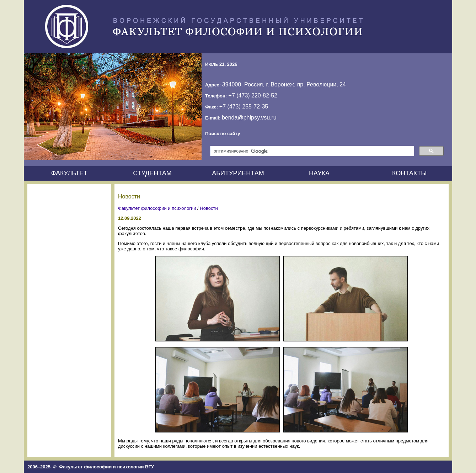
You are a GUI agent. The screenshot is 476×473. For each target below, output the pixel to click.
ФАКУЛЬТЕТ (69, 173)
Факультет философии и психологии (157, 208)
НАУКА (319, 173)
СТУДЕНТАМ (152, 173)
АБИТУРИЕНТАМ (238, 173)
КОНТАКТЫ (409, 173)
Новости (209, 208)
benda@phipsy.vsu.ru (249, 118)
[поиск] (311, 151)
